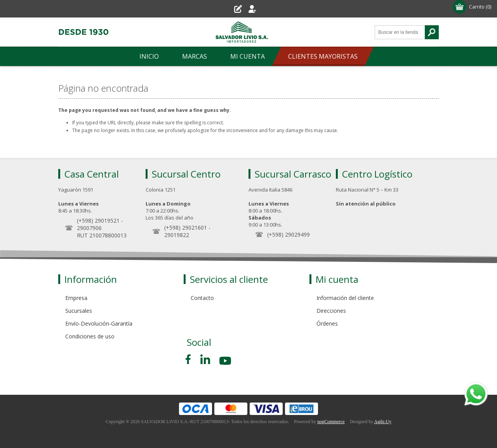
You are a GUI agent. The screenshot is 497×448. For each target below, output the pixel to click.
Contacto (202, 298)
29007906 (89, 228)
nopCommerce (331, 422)
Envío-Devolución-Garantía (99, 323)
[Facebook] (189, 359)
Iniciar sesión (267, 9)
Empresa (76, 298)
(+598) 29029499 (288, 234)
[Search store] (400, 32)
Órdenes (327, 323)
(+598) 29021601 (186, 227)
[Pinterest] (205, 359)
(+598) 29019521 (98, 221)
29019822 (177, 235)
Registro (227, 9)
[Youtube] (226, 362)
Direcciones (331, 311)
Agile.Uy (383, 422)
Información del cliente (345, 298)
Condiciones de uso (90, 336)
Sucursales (79, 311)
